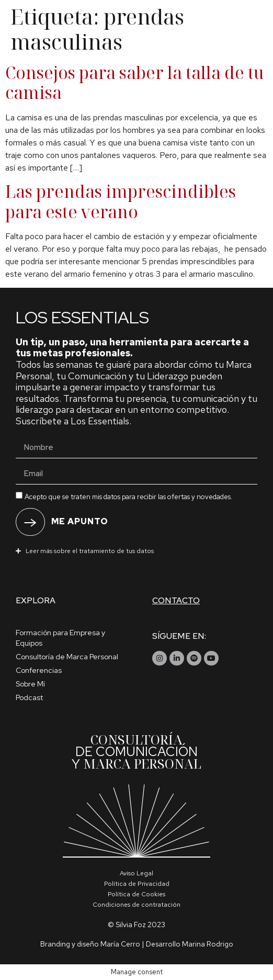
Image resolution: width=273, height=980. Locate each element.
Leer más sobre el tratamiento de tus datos (90, 551)
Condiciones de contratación (136, 905)
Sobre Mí (30, 684)
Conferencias (39, 670)
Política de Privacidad (137, 884)
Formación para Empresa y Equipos (60, 638)
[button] (136, 550)
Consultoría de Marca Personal (67, 657)
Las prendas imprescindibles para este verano (121, 201)
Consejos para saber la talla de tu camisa (135, 82)
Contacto (176, 600)
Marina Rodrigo (208, 944)
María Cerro (120, 944)
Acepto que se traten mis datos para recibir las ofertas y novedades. (128, 496)
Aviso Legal (136, 873)
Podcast (29, 697)
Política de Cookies (136, 894)
